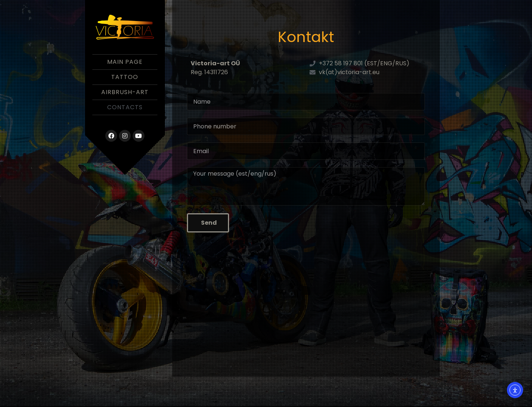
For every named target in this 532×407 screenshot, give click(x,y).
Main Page (125, 62)
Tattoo (125, 77)
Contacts (125, 107)
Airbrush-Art (125, 92)
